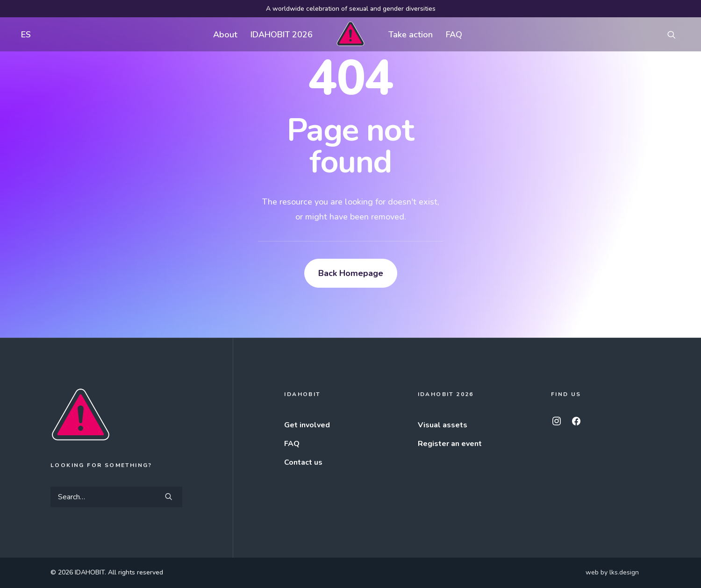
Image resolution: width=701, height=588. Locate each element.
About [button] (225, 35)
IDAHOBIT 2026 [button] (282, 35)
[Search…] (116, 497)
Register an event (450, 444)
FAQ (454, 35)
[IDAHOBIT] (350, 34)
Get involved (307, 425)
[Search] (116, 497)
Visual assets (443, 425)
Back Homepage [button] (351, 273)
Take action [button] (411, 35)
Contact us (303, 462)
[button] (676, 34)
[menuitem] (24, 34)
